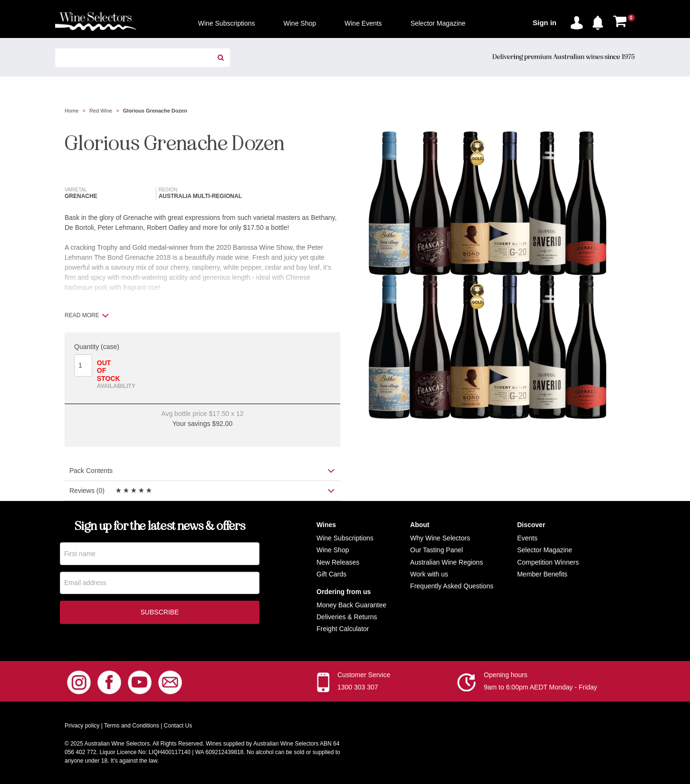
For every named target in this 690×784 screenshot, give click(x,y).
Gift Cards (331, 574)
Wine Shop (333, 550)
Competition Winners (548, 562)
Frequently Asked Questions (452, 586)
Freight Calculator (343, 629)
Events (527, 538)
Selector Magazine (545, 550)
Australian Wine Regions (446, 562)
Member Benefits (542, 574)
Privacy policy (82, 726)
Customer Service (364, 675)
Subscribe (160, 614)
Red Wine (101, 111)
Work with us (429, 574)
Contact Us (178, 726)
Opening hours (506, 675)
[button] (600, 21)
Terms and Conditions (132, 726)
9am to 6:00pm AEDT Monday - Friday (541, 687)
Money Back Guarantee (351, 605)
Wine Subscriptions (345, 538)
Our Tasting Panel (436, 550)
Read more (87, 315)
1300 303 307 (358, 687)
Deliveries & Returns (347, 617)
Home (72, 111)
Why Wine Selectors (440, 538)
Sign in (545, 23)
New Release (336, 562)
